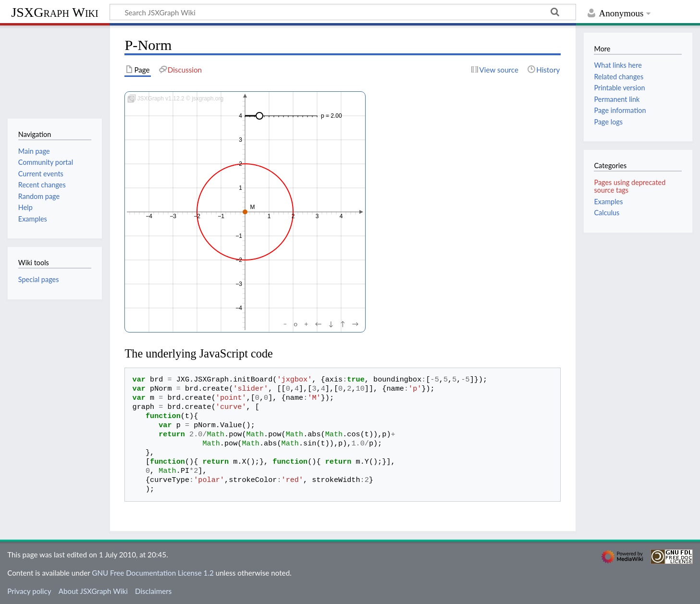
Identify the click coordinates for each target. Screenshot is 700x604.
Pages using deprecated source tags (630, 186)
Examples (608, 202)
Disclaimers (153, 591)
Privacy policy (29, 591)
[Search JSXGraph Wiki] (343, 12)
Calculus (607, 213)
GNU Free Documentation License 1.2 (153, 573)
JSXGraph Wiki (55, 12)
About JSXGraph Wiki (93, 591)
